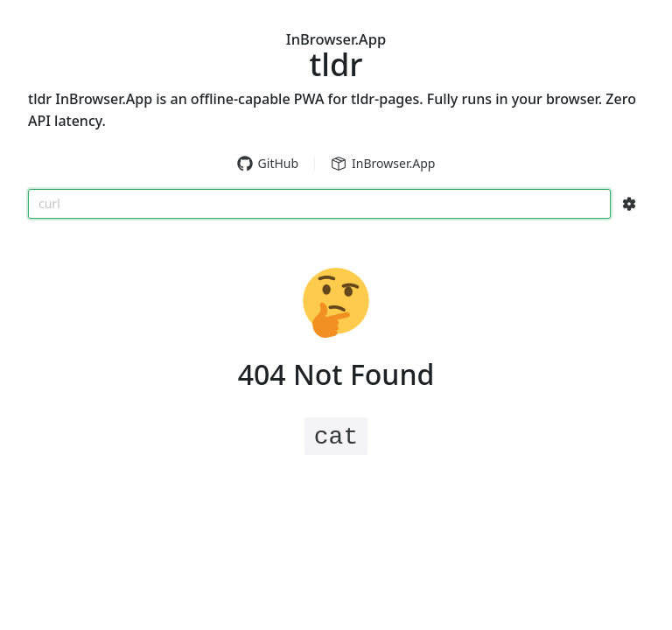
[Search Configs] (629, 204)
